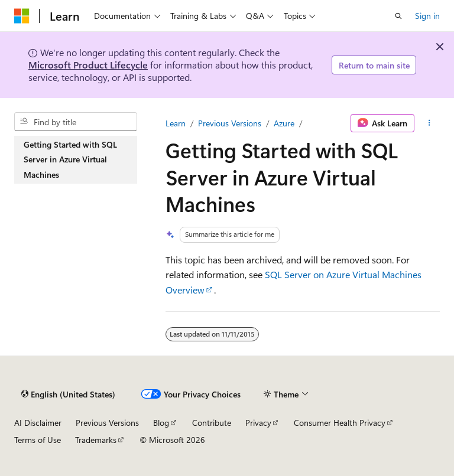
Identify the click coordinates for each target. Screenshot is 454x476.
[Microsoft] (22, 16)
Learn (176, 123)
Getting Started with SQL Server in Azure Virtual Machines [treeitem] (70, 159)
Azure (284, 123)
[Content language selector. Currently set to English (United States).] (68, 394)
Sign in (427, 16)
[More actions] (429, 123)
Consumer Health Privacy (340, 423)
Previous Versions (230, 123)
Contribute (212, 423)
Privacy (258, 423)
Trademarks (96, 440)
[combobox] (76, 122)
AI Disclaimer (38, 423)
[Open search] (398, 16)
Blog (161, 423)
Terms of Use (38, 440)
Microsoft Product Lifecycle (88, 65)
